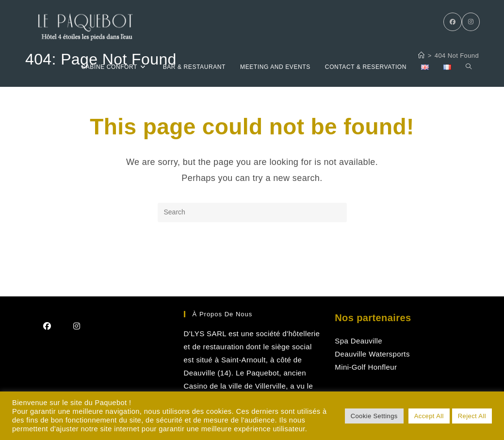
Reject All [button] (472, 416)
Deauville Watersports (372, 354)
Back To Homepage (252, 262)
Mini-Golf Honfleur (366, 367)
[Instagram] (471, 22)
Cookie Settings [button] (374, 416)
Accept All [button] (429, 416)
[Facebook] (453, 22)
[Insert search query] (252, 212)
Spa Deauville (358, 341)
